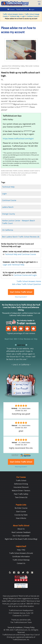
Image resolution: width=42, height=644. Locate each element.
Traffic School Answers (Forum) (21, 553)
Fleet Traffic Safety (21, 494)
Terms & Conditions (15, 627)
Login (32, 9)
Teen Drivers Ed (21, 497)
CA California (8, 230)
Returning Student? (21, 297)
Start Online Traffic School (21, 292)
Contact (11, 9)
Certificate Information (21, 556)
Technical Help (14, 16)
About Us (21, 529)
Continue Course (32, 16)
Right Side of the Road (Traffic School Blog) (21, 539)
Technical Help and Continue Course (20, 254)
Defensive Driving (21, 484)
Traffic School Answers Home (13, 14)
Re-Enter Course (21, 508)
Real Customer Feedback (21, 532)
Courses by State (21, 515)
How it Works (21, 518)
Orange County (8, 214)
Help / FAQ (21, 550)
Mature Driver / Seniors (21, 490)
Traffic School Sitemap (21, 560)
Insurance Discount (21, 487)
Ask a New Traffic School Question (27, 284)
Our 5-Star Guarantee (21, 535)
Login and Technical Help (13, 265)
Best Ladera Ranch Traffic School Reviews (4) (21, 237)
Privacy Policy (29, 627)
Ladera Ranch (8, 207)
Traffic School (21, 480)
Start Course (21, 511)
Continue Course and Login (25, 275)
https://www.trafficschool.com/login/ (18, 139)
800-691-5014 (22, 9)
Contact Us (21, 563)
